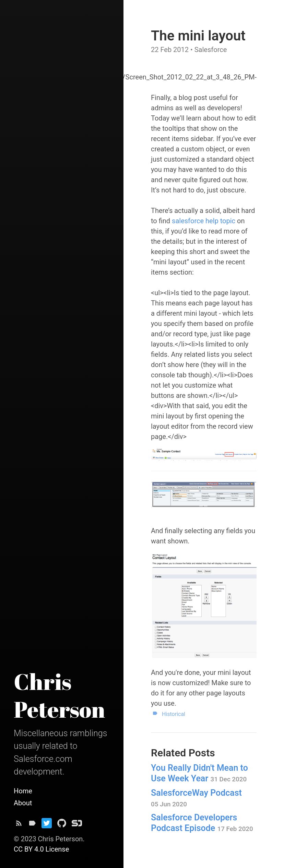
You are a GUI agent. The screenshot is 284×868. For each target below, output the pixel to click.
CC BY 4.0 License (41, 849)
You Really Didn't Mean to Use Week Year (199, 773)
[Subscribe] (19, 825)
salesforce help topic (204, 221)
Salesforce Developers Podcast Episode (202, 823)
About (23, 803)
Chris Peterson (60, 695)
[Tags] (32, 825)
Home (23, 791)
